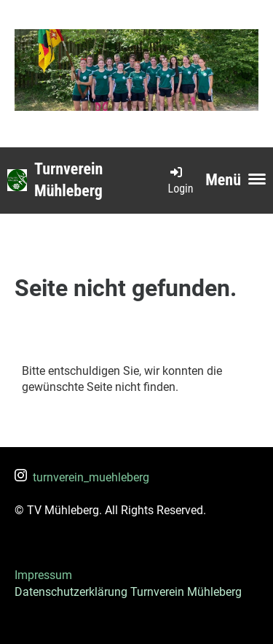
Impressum (43, 575)
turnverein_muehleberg (82, 477)
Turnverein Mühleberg (68, 180)
